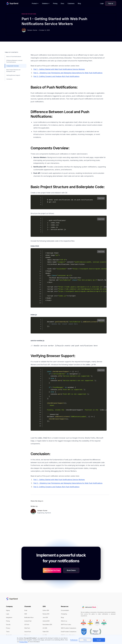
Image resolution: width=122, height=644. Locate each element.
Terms (8, 632)
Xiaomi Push (28, 632)
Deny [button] (85, 640)
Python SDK (46, 610)
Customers (71, 3)
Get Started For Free (52, 570)
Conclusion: (9, 79)
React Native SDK (47, 625)
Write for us (64, 621)
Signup (8, 610)
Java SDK (45, 617)
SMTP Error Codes (66, 625)
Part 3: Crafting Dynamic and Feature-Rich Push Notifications (56, 76)
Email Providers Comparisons (69, 632)
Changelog (64, 614)
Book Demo (71, 570)
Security (8, 625)
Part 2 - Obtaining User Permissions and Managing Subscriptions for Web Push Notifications (68, 73)
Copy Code (101, 198)
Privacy (8, 628)
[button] (35, 3)
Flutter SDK (46, 632)
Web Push (27, 628)
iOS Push (27, 625)
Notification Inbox (29, 617)
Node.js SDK (46, 614)
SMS (26, 614)
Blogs (62, 617)
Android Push (28, 621)
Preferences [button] (74, 640)
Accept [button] (99, 640)
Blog (79, 3)
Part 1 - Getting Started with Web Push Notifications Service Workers (59, 69)
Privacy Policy (23, 642)
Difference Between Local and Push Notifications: (14, 61)
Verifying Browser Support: (13, 75)
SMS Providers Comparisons (69, 628)
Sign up (111, 3)
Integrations (9, 617)
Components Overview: (13, 66)
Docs (62, 3)
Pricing (55, 3)
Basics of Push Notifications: (14, 57)
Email (26, 610)
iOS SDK (45, 628)
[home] (11, 3)
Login (102, 3)
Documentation (65, 610)
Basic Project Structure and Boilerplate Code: (13, 71)
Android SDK (46, 621)
